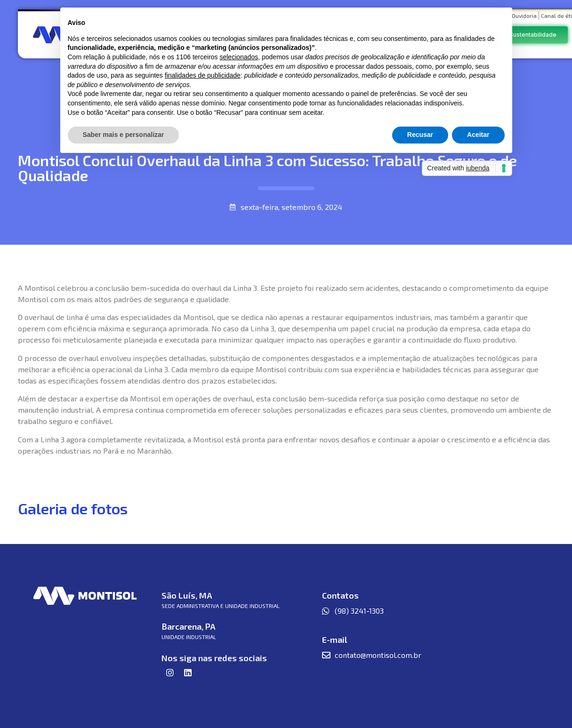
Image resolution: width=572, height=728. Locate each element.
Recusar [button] (420, 135)
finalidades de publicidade (203, 75)
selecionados (239, 57)
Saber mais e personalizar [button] (124, 135)
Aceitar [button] (478, 135)
